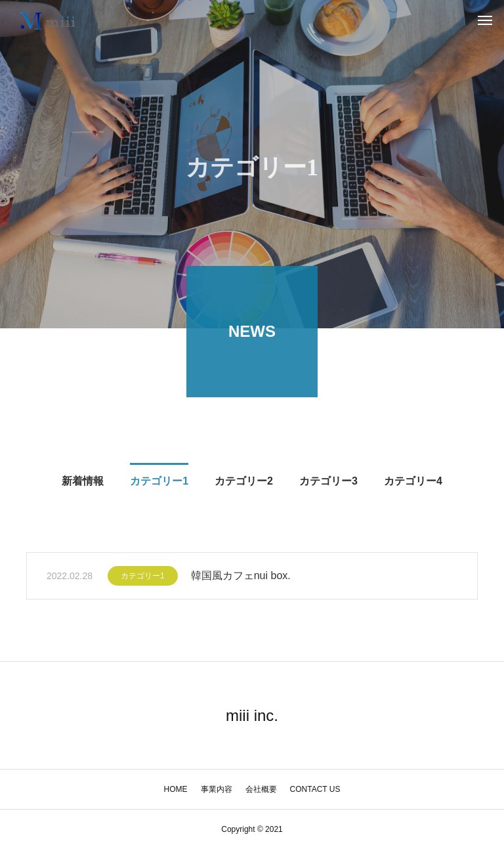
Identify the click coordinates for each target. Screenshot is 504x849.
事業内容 (217, 789)
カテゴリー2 (244, 483)
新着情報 (83, 483)
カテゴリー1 (159, 483)
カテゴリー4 (413, 483)
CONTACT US (315, 789)
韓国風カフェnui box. (241, 577)
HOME (176, 789)
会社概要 (261, 789)
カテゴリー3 (328, 483)
